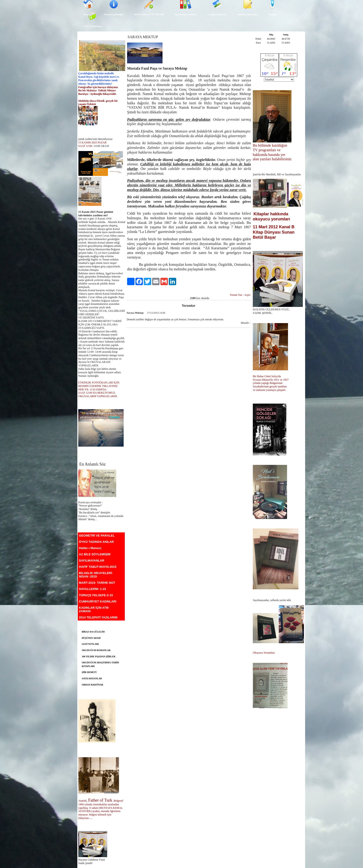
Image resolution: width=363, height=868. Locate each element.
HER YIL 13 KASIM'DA (93, 389)
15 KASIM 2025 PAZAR (92, 142)
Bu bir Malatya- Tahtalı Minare (97, 90)
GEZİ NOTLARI (90, 644)
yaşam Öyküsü (87, 104)
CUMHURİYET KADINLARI (98, 601)
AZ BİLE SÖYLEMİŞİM (95, 554)
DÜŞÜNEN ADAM (91, 638)
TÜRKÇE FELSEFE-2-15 (96, 595)
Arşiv (247, 295)
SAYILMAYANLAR (92, 561)
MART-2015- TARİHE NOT (97, 583)
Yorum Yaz (236, 295)
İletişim (273, 14)
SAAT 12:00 (85, 146)
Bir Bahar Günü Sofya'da (267, 376)
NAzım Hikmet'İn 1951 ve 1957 (271, 380)
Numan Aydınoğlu (114, 14)
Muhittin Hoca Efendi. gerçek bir (98, 101)
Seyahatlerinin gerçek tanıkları (270, 386)
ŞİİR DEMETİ (89, 672)
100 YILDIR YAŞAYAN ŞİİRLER (99, 656)
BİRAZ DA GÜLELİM (93, 632)
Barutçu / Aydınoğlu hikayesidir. (98, 94)
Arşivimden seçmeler (186, 14)
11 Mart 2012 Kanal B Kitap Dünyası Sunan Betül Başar (274, 232)
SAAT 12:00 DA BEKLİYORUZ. (97, 393)
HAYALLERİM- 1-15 (92, 589)
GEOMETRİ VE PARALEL (97, 536)
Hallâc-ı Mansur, (90, 548)
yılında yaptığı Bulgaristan (268, 383)
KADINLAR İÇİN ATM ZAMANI (94, 609)
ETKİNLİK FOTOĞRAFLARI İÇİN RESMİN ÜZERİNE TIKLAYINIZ (99, 384)
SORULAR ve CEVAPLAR (149, 14)
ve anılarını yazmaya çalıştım (269, 390)
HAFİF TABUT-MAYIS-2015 (98, 567)
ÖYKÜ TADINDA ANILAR (96, 542)
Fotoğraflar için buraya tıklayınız (98, 87)
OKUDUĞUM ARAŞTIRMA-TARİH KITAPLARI (100, 664)
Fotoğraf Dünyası (217, 14)
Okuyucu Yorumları (264, 653)
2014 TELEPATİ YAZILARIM (98, 617)
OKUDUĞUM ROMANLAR (96, 650)
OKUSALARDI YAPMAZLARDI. (98, 396)
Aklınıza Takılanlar (247, 14)
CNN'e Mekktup (92, 26)
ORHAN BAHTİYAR (92, 685)
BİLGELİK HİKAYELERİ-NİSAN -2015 (96, 575)
